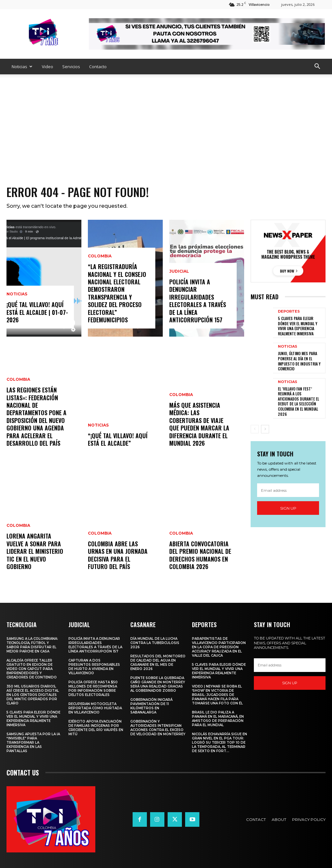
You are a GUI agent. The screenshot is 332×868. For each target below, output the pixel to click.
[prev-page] (255, 429)
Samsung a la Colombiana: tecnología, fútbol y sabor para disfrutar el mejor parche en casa (32, 645)
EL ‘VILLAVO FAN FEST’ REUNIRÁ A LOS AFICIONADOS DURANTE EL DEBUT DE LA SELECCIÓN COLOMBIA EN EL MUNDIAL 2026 (298, 401)
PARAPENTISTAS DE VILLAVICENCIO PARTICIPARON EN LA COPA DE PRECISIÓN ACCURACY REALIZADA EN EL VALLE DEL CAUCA (219, 647)
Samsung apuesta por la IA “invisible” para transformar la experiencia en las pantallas (33, 743)
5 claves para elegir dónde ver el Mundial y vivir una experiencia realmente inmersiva (298, 326)
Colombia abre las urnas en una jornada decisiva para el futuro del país (118, 555)
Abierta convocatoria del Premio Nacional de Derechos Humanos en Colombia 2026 (200, 555)
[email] (288, 490)
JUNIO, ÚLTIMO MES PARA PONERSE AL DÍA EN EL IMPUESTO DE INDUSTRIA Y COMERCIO (299, 361)
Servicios (71, 67)
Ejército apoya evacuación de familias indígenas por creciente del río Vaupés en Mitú (96, 728)
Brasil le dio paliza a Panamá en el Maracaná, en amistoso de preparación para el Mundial (218, 719)
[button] (317, 67)
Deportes (289, 311)
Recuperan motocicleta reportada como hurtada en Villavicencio (95, 708)
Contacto (98, 67)
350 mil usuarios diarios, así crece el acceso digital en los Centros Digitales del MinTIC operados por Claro (33, 695)
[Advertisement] (166, 123)
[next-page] (265, 429)
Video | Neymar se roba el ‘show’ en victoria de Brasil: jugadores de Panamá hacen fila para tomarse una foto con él (217, 695)
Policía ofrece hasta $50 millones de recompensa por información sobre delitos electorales (93, 688)
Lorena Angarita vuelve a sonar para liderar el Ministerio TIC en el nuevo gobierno (35, 551)
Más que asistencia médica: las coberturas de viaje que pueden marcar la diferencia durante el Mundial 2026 (199, 424)
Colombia (18, 379)
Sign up (288, 508)
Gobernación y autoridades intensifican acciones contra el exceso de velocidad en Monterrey (158, 728)
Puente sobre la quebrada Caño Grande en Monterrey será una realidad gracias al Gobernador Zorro (158, 684)
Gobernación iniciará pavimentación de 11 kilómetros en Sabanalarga (151, 706)
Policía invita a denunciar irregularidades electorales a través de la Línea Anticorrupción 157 (198, 301)
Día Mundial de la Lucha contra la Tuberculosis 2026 (155, 643)
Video (47, 67)
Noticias (22, 67)
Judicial (179, 271)
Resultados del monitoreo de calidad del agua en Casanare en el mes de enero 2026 (158, 663)
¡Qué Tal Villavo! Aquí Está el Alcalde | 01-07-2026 (37, 312)
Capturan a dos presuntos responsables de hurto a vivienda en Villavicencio (94, 667)
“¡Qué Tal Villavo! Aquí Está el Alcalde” (118, 439)
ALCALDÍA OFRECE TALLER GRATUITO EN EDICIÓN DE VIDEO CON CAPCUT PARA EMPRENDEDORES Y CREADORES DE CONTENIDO (32, 669)
